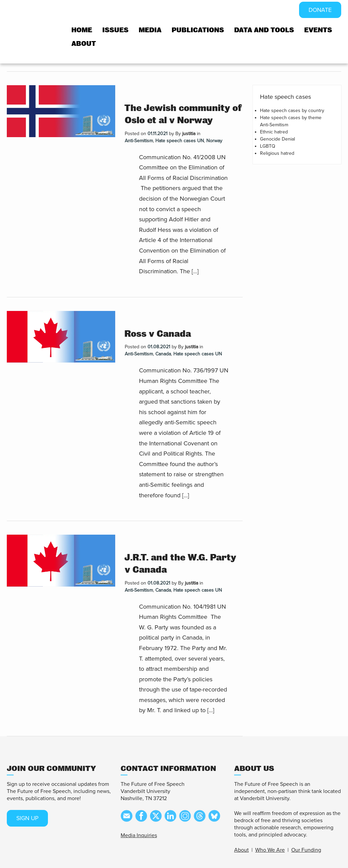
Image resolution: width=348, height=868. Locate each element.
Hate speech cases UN (180, 141)
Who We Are (270, 850)
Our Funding (306, 850)
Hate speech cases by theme (291, 118)
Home (82, 30)
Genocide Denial (277, 139)
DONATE (320, 10)
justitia (189, 134)
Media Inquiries (139, 835)
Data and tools (264, 30)
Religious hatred (277, 153)
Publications (198, 30)
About (84, 44)
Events (318, 30)
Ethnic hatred (274, 132)
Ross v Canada (158, 334)
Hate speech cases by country (292, 110)
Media (150, 30)
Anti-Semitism (139, 141)
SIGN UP (28, 818)
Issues (115, 30)
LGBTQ (268, 146)
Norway (214, 141)
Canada (163, 354)
